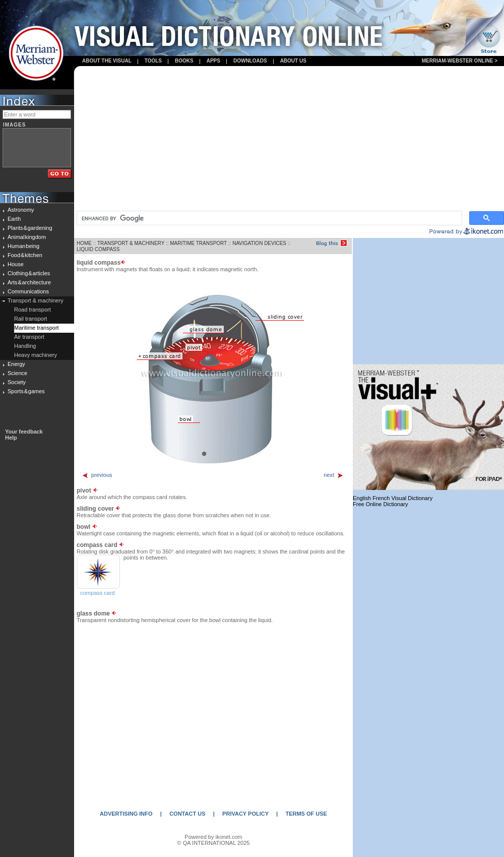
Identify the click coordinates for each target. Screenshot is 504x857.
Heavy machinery (36, 355)
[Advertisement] (289, 139)
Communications (28, 291)
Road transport (33, 310)
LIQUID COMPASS (98, 249)
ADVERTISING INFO (126, 814)
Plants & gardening (30, 228)
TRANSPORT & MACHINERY (131, 243)
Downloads (250, 61)
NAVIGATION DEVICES (259, 243)
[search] (268, 218)
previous (97, 475)
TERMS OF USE (306, 814)
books (184, 61)
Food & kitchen (25, 255)
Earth (14, 219)
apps (213, 61)
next (334, 475)
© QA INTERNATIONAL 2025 (214, 843)
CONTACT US (187, 814)
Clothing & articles (29, 273)
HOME (84, 243)
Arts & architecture (29, 282)
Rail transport (30, 319)
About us (293, 61)
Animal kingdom (27, 237)
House (16, 264)
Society (17, 382)
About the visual (107, 61)
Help (11, 438)
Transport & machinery (36, 300)
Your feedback (24, 432)
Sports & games (26, 391)
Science (17, 373)
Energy (16, 364)
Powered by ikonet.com (213, 837)
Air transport (29, 337)
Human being (23, 246)
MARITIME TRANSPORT (198, 243)
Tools (153, 61)
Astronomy (21, 210)
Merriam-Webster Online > (460, 61)
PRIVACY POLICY (245, 814)
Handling (25, 346)
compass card (97, 593)
